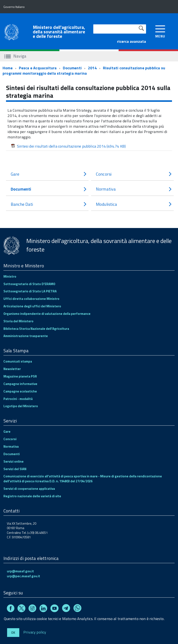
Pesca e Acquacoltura (38, 68)
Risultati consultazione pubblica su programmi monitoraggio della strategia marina (84, 71)
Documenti (72, 68)
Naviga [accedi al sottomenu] (15, 56)
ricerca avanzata (132, 41)
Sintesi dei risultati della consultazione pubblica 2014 (68, 146)
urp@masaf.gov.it (20, 571)
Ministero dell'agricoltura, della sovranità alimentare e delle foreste (59, 32)
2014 (92, 68)
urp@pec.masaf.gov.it (23, 576)
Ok (13, 633)
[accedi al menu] (160, 31)
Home (8, 68)
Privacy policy (35, 632)
